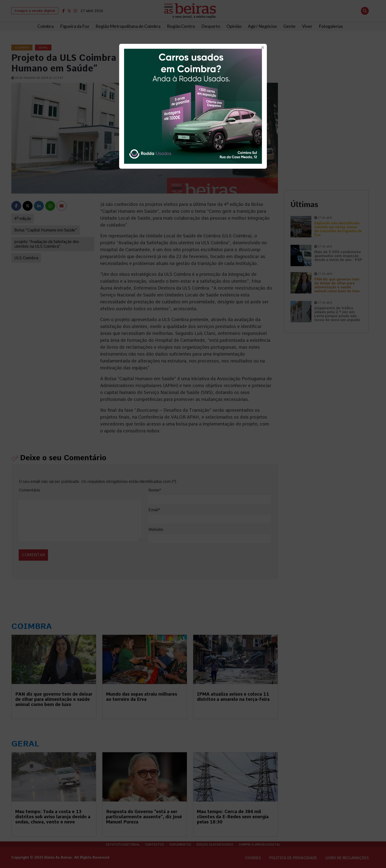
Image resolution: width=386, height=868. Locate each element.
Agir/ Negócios (262, 26)
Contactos (155, 845)
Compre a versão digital (35, 11)
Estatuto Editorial (123, 845)
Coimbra (46, 26)
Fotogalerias (331, 26)
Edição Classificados (215, 845)
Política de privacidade (293, 858)
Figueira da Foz (75, 26)
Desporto (211, 26)
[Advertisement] (326, 79)
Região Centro (181, 26)
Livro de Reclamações (347, 858)
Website (156, 530)
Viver (307, 26)
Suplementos (180, 845)
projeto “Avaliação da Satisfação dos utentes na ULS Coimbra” (47, 244)
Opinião (234, 26)
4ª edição (23, 219)
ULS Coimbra (26, 258)
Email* (154, 510)
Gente (289, 26)
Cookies (253, 858)
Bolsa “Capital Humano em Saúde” (46, 230)
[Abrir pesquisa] (365, 11)
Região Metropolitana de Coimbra (128, 26)
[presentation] (52, 550)
